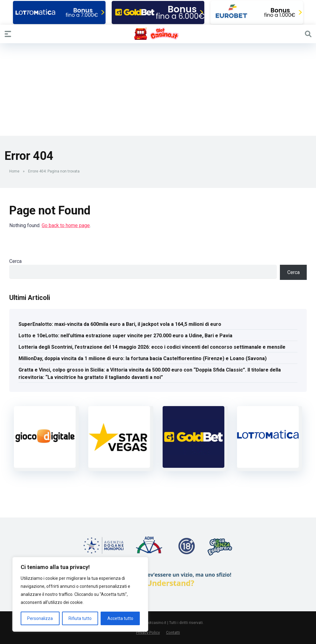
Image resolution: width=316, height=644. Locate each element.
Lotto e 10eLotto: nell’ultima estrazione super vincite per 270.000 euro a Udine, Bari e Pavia (125, 336)
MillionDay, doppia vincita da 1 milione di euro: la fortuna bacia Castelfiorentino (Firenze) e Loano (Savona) (143, 358)
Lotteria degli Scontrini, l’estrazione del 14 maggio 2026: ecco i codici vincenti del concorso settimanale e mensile (152, 347)
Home (14, 171)
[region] (80, 594)
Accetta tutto (120, 618)
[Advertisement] (158, 89)
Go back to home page (66, 225)
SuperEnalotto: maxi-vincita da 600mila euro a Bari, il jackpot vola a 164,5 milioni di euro (120, 324)
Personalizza (40, 618)
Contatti (173, 632)
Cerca (15, 261)
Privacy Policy (148, 632)
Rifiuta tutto (80, 618)
